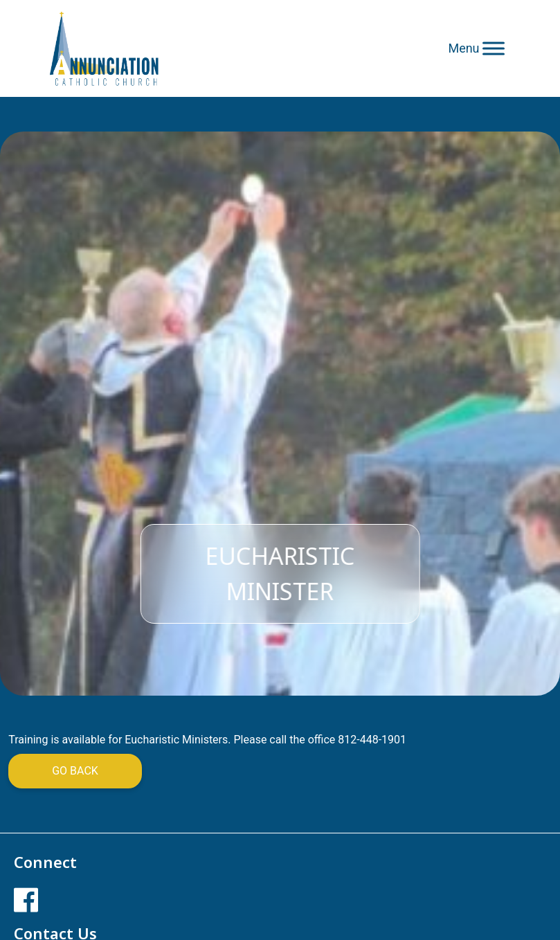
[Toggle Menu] (494, 48)
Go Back (75, 771)
